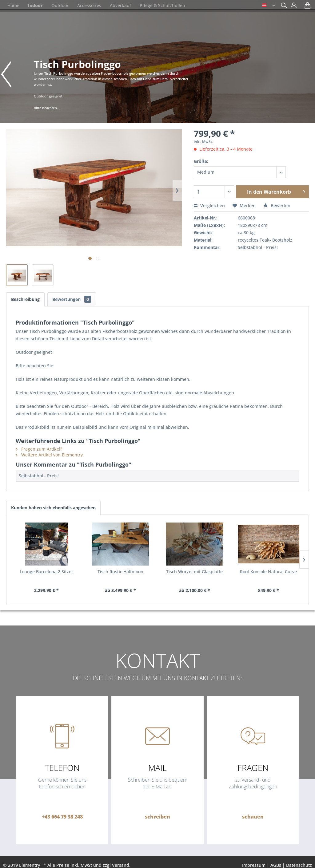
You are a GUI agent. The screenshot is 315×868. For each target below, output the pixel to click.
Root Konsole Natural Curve (268, 572)
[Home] (13, 5)
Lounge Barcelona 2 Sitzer (46, 572)
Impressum (254, 865)
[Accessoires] (89, 5)
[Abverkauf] (120, 5)
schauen (253, 817)
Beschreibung (25, 299)
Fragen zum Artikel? (39, 449)
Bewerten (277, 205)
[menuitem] (292, 6)
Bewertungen (72, 299)
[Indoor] (35, 5)
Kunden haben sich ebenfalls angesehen (53, 508)
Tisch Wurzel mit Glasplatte (194, 572)
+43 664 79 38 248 (62, 817)
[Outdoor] (60, 5)
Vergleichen (209, 205)
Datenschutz (299, 865)
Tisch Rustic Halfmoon (120, 572)
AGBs (276, 865)
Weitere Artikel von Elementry (49, 455)
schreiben (157, 817)
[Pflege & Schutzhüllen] (162, 5)
